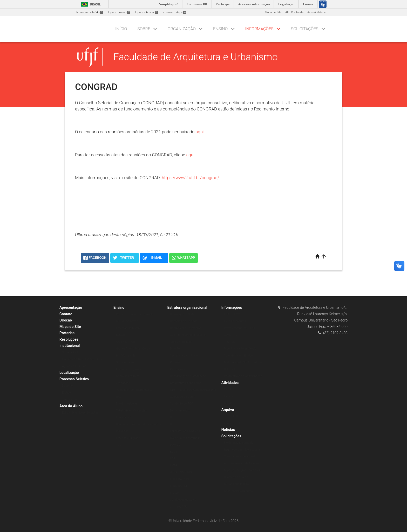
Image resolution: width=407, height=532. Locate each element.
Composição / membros (186, 328)
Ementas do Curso (128, 328)
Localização (69, 373)
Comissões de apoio (183, 500)
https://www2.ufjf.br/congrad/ (190, 178)
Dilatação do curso (236, 477)
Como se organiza (128, 376)
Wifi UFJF (230, 369)
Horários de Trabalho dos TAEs (82, 359)
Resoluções (69, 339)
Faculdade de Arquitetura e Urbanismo (196, 57)
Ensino (220, 29)
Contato (66, 314)
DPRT (174, 417)
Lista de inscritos (235, 321)
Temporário (69, 399)
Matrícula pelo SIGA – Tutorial (243, 362)
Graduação (123, 383)
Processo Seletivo (74, 379)
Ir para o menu (119, 12)
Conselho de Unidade (184, 321)
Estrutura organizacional (187, 307)
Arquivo (228, 410)
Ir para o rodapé (174, 12)
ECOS (174, 452)
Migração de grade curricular (242, 470)
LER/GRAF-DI (178, 486)
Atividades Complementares (134, 390)
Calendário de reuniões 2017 (188, 335)
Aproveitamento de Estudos (242, 463)
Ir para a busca (146, 12)
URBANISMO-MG (181, 472)
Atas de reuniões (181, 342)
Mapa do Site (273, 12)
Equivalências (125, 417)
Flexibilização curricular (239, 443)
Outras (228, 403)
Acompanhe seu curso (238, 491)
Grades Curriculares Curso (133, 349)
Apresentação (71, 307)
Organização (182, 29)
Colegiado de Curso (183, 397)
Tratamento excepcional (240, 456)
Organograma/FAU (182, 314)
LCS (173, 458)
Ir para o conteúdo (90, 12)
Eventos (229, 396)
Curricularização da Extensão (135, 314)
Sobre (144, 29)
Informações (259, 29)
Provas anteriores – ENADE (242, 328)
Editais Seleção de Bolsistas (80, 413)
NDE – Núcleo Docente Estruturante (193, 390)
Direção (66, 320)
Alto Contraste (294, 12)
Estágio (121, 335)
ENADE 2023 (232, 314)
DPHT (174, 424)
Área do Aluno (71, 406)
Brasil (90, 4)
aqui (199, 132)
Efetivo (66, 393)
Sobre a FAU (70, 352)
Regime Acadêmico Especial (242, 450)
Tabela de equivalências (131, 411)
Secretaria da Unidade (184, 356)
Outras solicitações (236, 484)
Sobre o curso (125, 362)
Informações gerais (128, 369)
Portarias (67, 333)
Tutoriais (230, 342)
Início (121, 29)
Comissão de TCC (182, 404)
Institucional (70, 346)
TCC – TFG (231, 416)
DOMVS (175, 445)
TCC (119, 445)
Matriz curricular (127, 404)
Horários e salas (127, 356)
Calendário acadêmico (238, 356)
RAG (119, 397)
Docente (67, 386)
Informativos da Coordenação (243, 376)
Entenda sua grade (128, 438)
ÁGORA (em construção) (186, 438)
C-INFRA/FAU (179, 507)
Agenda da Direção (74, 366)
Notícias (228, 430)
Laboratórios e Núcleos (185, 431)
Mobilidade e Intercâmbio (240, 349)
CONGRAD (231, 335)
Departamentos (180, 411)
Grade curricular (126, 342)
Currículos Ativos (127, 321)
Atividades (230, 383)
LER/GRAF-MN (179, 479)
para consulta (233, 423)
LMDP (174, 465)
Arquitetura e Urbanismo (186, 383)
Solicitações (305, 29)
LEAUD (174, 493)
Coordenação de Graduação (188, 376)
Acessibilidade (316, 12)
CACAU (229, 389)
